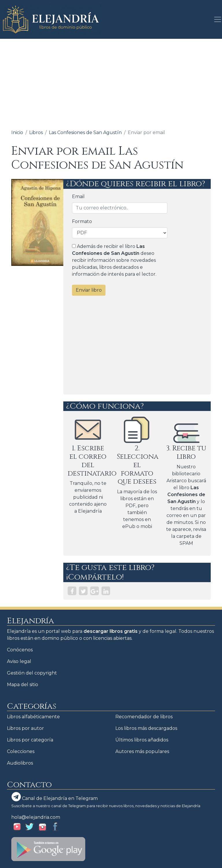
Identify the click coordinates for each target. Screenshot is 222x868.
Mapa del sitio (23, 685)
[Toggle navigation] (216, 19)
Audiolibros (20, 763)
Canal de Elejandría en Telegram (55, 797)
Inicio (17, 133)
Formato (82, 221)
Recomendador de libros (144, 717)
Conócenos (20, 650)
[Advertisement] (111, 82)
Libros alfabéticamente (33, 717)
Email (78, 197)
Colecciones (21, 751)
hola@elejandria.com (36, 817)
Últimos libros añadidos (142, 740)
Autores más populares (142, 751)
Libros (36, 133)
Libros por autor (25, 728)
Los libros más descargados (146, 728)
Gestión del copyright (32, 673)
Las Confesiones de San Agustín (85, 133)
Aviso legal (19, 661)
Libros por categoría (30, 740)
